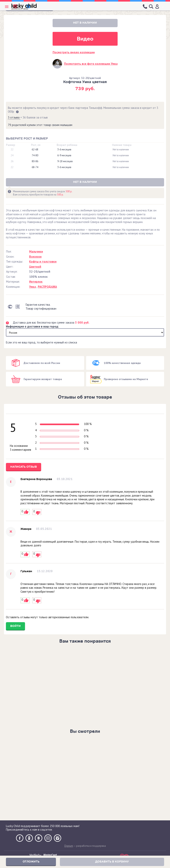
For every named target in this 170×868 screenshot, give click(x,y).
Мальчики (36, 251)
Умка (33, 287)
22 (12, 150)
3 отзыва (14, 117)
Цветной (35, 267)
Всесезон (35, 257)
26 (12, 161)
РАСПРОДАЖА (47, 287)
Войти (15, 626)
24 (12, 155)
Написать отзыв (24, 467)
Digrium (69, 846)
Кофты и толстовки (43, 261)
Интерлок (36, 282)
